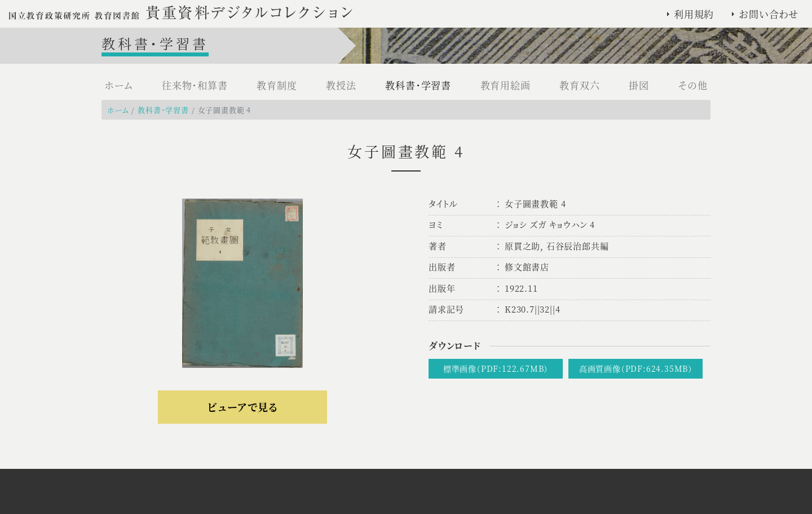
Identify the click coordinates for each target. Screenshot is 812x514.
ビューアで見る (242, 407)
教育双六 (579, 85)
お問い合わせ (769, 14)
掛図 (639, 85)
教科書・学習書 (418, 85)
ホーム (118, 85)
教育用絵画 (506, 85)
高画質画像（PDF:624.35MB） (636, 368)
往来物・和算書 (195, 85)
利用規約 (694, 14)
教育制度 (277, 85)
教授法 (341, 85)
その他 (693, 85)
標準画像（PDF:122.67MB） (496, 368)
